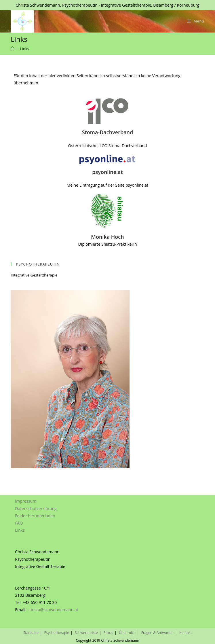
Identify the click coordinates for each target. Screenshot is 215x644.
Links (20, 529)
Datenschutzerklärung (36, 507)
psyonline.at (107, 172)
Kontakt (185, 631)
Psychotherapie (57, 631)
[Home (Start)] (13, 49)
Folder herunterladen (35, 515)
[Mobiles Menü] (196, 21)
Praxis (108, 631)
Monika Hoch (107, 237)
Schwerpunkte (86, 631)
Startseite (31, 631)
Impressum (26, 500)
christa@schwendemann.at (53, 609)
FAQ (19, 522)
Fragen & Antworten (157, 631)
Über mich (127, 631)
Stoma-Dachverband (108, 132)
